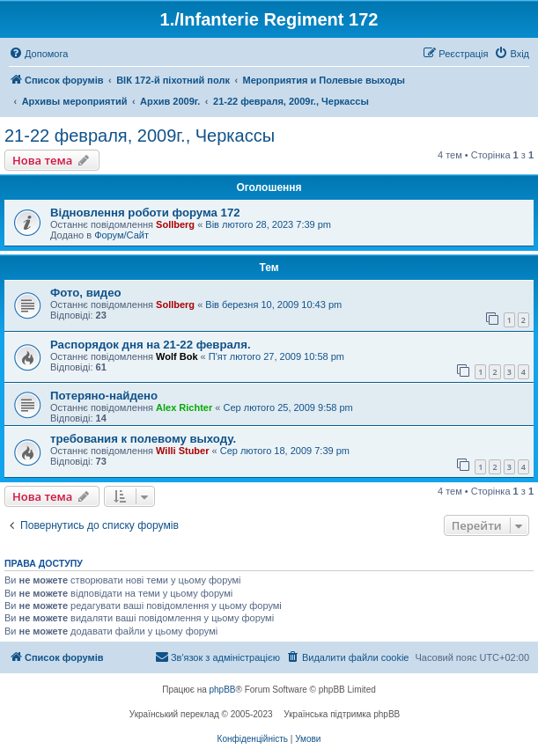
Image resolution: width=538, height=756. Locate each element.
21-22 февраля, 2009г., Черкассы (140, 136)
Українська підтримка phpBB (342, 714)
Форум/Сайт (122, 235)
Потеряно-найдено (104, 396)
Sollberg (175, 224)
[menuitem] (38, 54)
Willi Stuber (182, 451)
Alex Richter (184, 407)
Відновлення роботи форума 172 (145, 213)
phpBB (223, 690)
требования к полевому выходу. (143, 439)
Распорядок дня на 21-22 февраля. (151, 345)
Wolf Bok (177, 356)
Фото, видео (86, 293)
